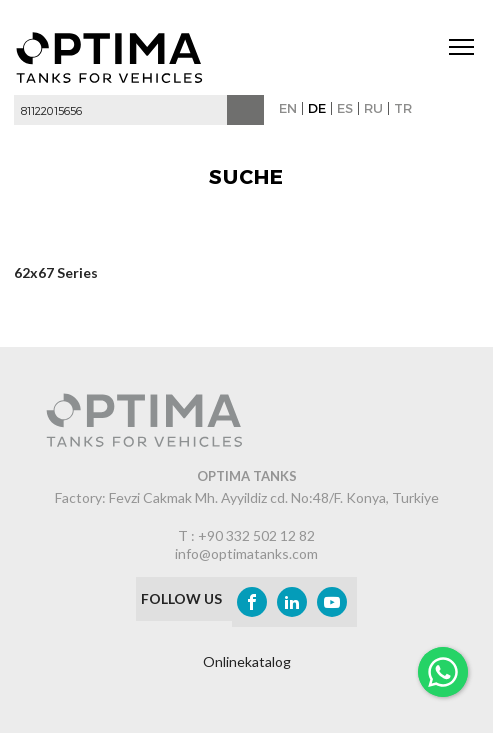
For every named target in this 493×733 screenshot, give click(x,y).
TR (403, 108)
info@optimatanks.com (246, 553)
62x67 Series (56, 274)
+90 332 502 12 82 (256, 535)
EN (288, 108)
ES (345, 108)
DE (317, 108)
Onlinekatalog (247, 661)
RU (373, 108)
